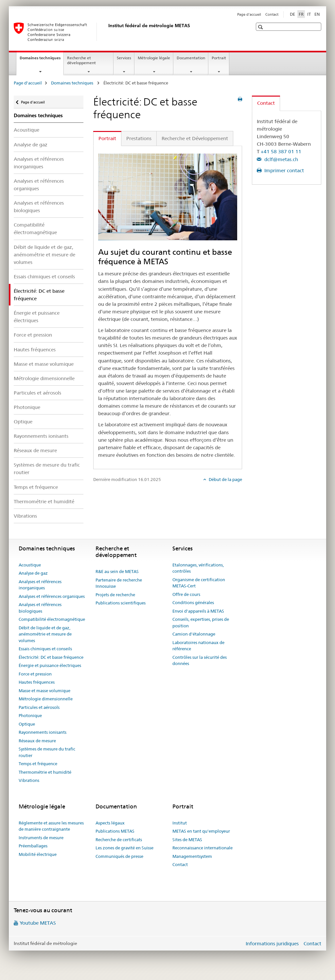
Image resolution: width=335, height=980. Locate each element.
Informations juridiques (272, 943)
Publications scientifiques (121, 603)
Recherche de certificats (119, 840)
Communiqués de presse (119, 856)
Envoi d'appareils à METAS (198, 611)
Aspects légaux (110, 823)
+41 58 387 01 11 (281, 151)
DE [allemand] (292, 14)
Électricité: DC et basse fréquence (51, 657)
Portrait (219, 58)
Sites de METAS (187, 840)
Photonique (27, 407)
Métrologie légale (154, 58)
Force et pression (33, 335)
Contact (272, 14)
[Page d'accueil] (107, 32)
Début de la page (225, 479)
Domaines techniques (42, 60)
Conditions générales (193, 602)
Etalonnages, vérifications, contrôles (198, 568)
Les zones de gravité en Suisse (124, 848)
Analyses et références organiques (39, 185)
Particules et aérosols (37, 393)
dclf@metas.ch (281, 159)
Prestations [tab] (139, 138)
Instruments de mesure (41, 838)
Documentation (191, 58)
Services (124, 58)
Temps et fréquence (36, 487)
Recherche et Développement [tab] (195, 138)
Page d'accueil (249, 14)
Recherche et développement (81, 60)
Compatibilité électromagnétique (35, 229)
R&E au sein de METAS (117, 571)
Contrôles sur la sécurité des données (200, 660)
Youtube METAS (38, 923)
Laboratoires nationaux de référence (198, 646)
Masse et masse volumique (44, 364)
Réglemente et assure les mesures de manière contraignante (51, 826)
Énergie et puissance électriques (37, 317)
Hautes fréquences (35, 350)
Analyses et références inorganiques (39, 163)
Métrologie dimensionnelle (44, 378)
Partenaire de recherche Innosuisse (119, 583)
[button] (261, 27)
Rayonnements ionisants (41, 436)
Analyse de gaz (31, 145)
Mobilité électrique (38, 854)
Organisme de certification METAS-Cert (199, 583)
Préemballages (33, 846)
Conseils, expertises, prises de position (201, 622)
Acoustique (26, 130)
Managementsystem (192, 856)
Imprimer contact (283, 170)
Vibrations (25, 516)
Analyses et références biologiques (39, 207)
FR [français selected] (301, 14)
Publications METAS (115, 831)
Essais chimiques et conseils (44, 277)
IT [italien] (309, 14)
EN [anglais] (317, 14)
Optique (23, 422)
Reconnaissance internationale (203, 848)
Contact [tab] (266, 103)
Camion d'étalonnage (194, 634)
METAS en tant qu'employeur (201, 831)
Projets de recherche (115, 595)
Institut (180, 823)
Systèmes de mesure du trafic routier (47, 469)
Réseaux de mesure (35, 450)
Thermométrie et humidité (44, 501)
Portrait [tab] (107, 138)
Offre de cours (186, 594)
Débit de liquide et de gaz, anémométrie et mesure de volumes (44, 255)
